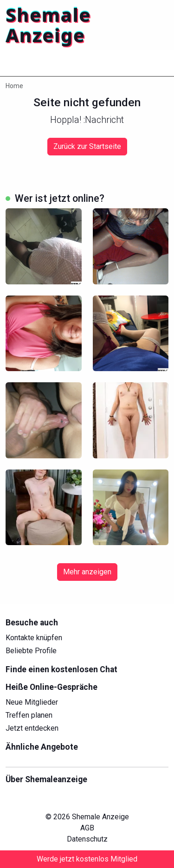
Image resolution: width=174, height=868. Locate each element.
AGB (87, 828)
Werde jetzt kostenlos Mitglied (87, 859)
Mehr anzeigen (87, 572)
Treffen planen (29, 715)
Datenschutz (87, 839)
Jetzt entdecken (32, 728)
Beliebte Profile (31, 651)
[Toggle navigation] (19, 63)
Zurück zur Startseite (87, 146)
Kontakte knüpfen (34, 638)
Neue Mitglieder (32, 702)
